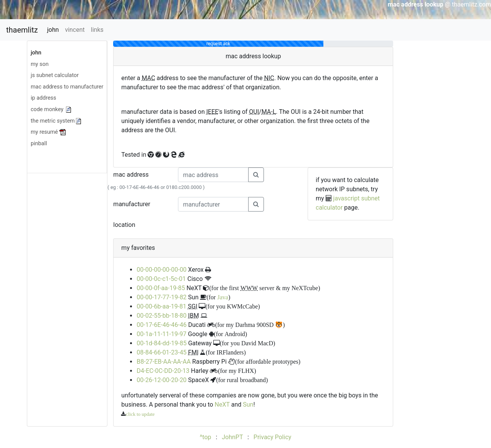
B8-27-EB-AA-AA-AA (164, 362)
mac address (131, 175)
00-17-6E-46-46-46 (161, 325)
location (124, 225)
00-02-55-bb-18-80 (161, 316)
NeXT (222, 405)
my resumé (49, 132)
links (97, 30)
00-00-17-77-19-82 (161, 297)
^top (206, 437)
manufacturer (132, 204)
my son (40, 64)
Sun (248, 405)
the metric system (56, 121)
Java (222, 297)
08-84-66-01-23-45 (161, 352)
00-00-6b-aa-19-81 (161, 306)
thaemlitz (22, 30)
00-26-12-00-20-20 (161, 380)
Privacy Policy (273, 437)
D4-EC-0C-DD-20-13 (163, 371)
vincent (75, 30)
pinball (39, 144)
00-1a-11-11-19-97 (161, 334)
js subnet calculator (55, 75)
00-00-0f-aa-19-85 (161, 288)
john (53, 30)
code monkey (51, 109)
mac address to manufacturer (67, 87)
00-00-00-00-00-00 (161, 270)
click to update (140, 414)
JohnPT (232, 437)
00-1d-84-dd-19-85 (161, 343)
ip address (43, 98)
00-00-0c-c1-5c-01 (161, 279)
